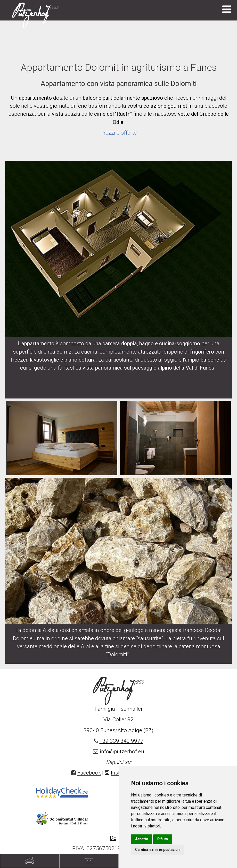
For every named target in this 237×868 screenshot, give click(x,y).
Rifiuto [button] (163, 839)
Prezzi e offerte (118, 133)
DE (113, 838)
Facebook (89, 773)
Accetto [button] (142, 839)
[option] (62, 438)
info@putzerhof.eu (122, 752)
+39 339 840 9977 (121, 741)
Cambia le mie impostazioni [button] (158, 850)
